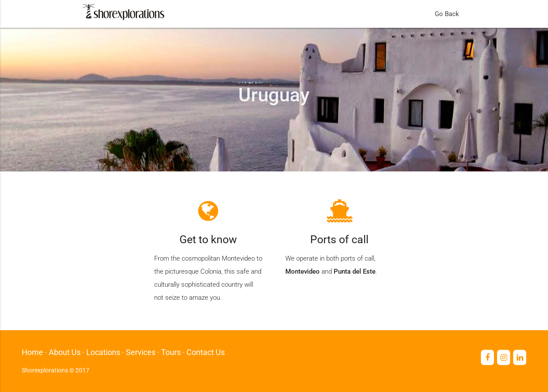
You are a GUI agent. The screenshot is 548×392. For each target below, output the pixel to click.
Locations (103, 352)
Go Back (447, 14)
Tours (171, 352)
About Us (65, 352)
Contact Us (206, 352)
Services (141, 352)
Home (32, 352)
